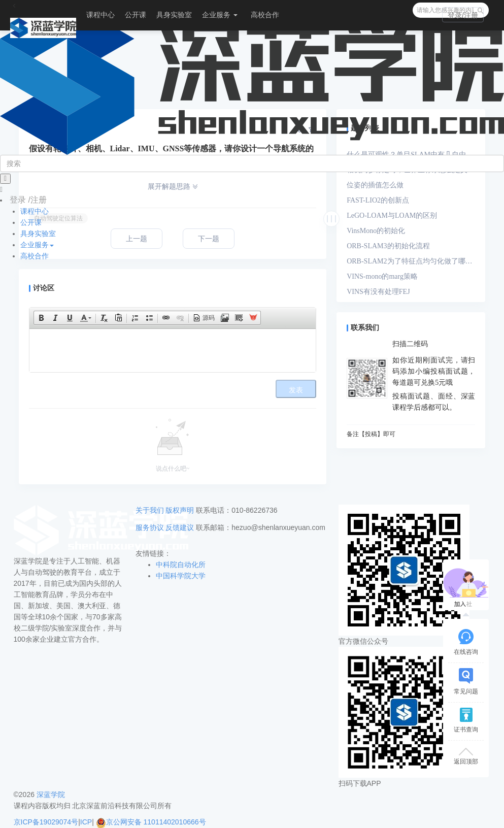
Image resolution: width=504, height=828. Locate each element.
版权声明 (180, 510)
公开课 (136, 15)
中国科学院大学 (181, 576)
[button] (41, 318)
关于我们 (150, 510)
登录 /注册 (28, 200)
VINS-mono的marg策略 (382, 276)
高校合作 (265, 15)
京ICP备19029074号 (46, 822)
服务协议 (150, 527)
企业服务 (220, 15)
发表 (296, 390)
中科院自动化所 (181, 565)
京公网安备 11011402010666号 (151, 822)
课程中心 (100, 15)
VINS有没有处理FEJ (378, 292)
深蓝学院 (51, 794)
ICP (86, 822)
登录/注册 (463, 15)
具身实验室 (174, 15)
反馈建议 (180, 527)
